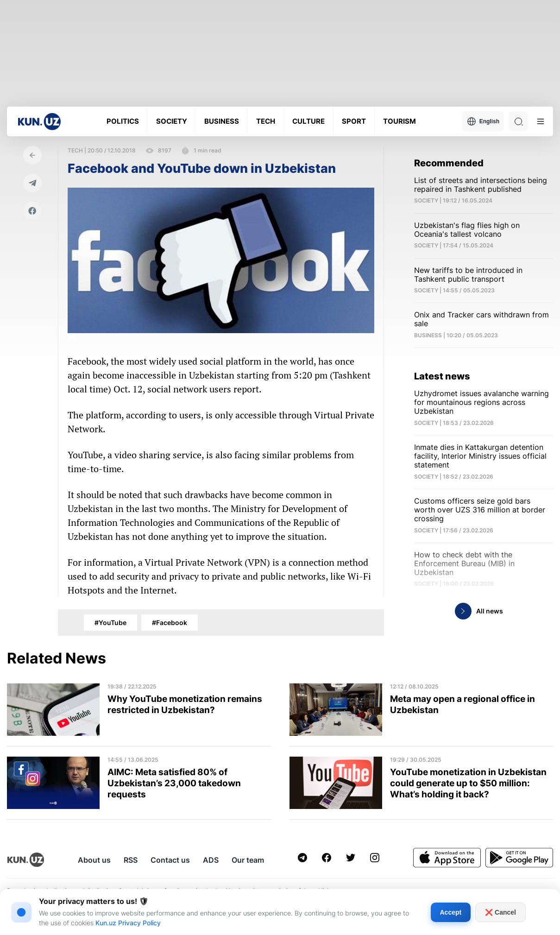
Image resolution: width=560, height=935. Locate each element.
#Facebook (170, 622)
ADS (211, 860)
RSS (131, 860)
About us (94, 860)
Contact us (170, 860)
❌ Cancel (500, 912)
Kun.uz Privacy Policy (128, 923)
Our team (248, 860)
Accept (451, 912)
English (483, 121)
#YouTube (110, 622)
